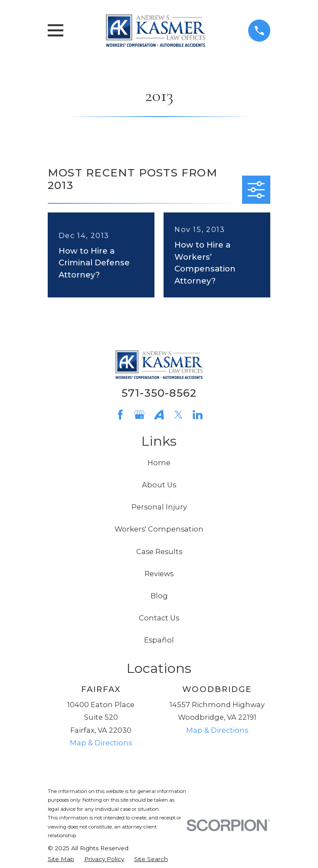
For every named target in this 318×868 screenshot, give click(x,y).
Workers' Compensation (159, 529)
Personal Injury (159, 507)
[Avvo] (159, 415)
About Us (159, 485)
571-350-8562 (159, 393)
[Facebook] (120, 415)
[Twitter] (179, 415)
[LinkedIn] (198, 415)
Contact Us (159, 618)
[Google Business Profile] (139, 415)
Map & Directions (101, 743)
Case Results (159, 551)
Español (159, 640)
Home (159, 463)
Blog (159, 596)
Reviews (159, 574)
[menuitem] (61, 859)
